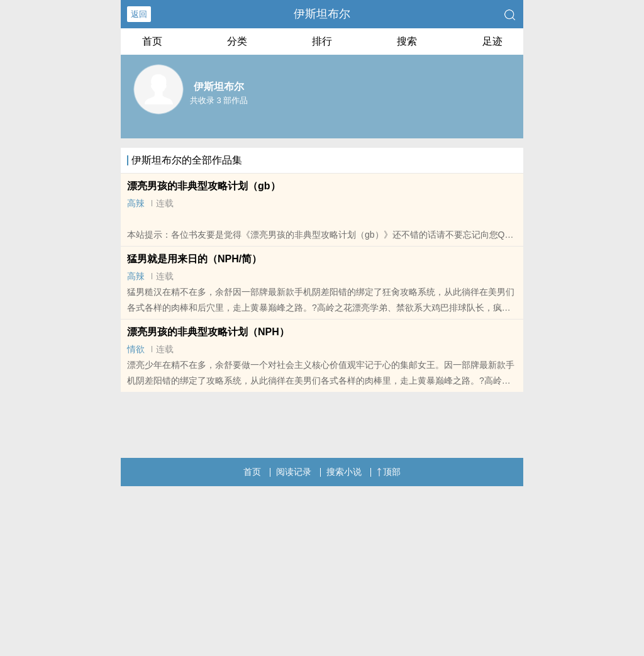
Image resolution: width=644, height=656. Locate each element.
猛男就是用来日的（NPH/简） (194, 259)
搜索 (407, 41)
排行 (322, 41)
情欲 (136, 349)
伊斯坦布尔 (322, 14)
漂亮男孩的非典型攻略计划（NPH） (208, 332)
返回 (139, 14)
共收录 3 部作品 (219, 100)
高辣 (136, 203)
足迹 (492, 41)
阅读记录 (294, 472)
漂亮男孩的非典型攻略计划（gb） (204, 186)
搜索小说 (344, 472)
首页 (152, 41)
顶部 (389, 472)
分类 (237, 41)
